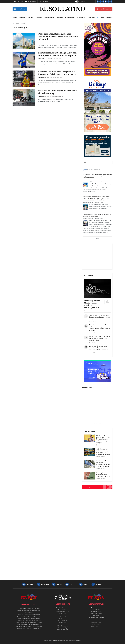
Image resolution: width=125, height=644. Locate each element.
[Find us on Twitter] (103, 1)
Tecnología (69, 18)
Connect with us (88, 387)
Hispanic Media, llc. (76, 640)
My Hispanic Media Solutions (96, 618)
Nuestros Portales (104, 18)
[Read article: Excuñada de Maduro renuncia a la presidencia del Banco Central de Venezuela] (89, 464)
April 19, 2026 (100, 445)
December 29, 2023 (52, 58)
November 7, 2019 (56, 96)
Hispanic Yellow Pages (96, 614)
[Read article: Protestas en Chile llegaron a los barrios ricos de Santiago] (24, 98)
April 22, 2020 (54, 77)
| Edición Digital (104, 9)
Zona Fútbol (96, 616)
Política (31, 18)
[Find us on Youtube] (106, 1)
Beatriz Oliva (42, 42)
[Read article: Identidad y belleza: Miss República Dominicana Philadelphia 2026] (97, 289)
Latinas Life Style (96, 610)
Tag (18, 24)
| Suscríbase (20, 9)
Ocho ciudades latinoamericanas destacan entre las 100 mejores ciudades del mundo (58, 37)
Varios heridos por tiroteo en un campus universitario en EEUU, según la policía (99, 338)
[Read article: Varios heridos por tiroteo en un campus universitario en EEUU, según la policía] (89, 452)
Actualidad (22, 18)
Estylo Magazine (96, 608)
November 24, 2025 (52, 42)
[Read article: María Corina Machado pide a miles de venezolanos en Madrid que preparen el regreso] (89, 438)
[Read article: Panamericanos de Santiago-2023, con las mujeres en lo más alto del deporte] (24, 60)
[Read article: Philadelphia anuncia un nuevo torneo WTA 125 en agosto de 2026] (89, 476)
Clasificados (91, 18)
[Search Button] (93, 1)
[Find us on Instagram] (100, 1)
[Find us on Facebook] (98, 1)
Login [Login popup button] (40, 1)
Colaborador (42, 58)
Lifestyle (81, 18)
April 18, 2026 (100, 469)
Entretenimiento (49, 18)
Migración (60, 18)
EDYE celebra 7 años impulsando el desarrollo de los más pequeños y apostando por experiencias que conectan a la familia (97, 176)
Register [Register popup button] (46, 1)
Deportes (39, 18)
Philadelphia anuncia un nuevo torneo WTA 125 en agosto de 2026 (103, 475)
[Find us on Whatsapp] (111, 1)
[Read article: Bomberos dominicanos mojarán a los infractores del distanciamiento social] (24, 79)
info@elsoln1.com (62, 626)
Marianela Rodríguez (44, 77)
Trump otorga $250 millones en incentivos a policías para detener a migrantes (100, 317)
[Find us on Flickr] (109, 1)
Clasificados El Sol (96, 612)
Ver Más (97, 239)
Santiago (23, 24)
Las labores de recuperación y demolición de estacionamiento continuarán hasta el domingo (99, 348)
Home (15, 18)
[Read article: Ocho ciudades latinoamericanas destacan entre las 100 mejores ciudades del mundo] (24, 41)
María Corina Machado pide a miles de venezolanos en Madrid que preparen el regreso (103, 439)
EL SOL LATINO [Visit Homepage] (62, 9)
